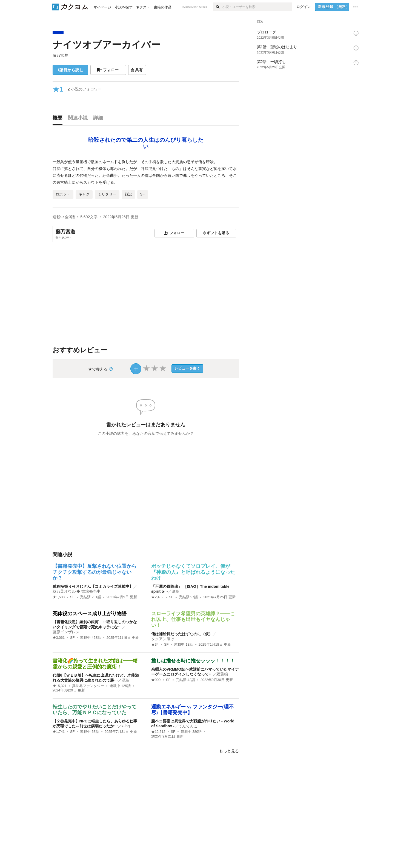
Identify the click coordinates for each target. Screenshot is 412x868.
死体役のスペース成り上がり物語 (90, 614)
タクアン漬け (163, 639)
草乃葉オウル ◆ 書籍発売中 (77, 591)
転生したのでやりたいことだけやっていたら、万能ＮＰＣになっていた (95, 710)
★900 (156, 680)
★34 (155, 645)
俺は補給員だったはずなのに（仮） (182, 634)
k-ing (126, 726)
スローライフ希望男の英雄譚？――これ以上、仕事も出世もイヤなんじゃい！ (193, 619)
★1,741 (59, 732)
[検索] (218, 7)
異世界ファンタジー (88, 686)
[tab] (59, 119)
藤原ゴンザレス (66, 632)
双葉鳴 (222, 674)
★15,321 (60, 686)
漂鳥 (176, 591)
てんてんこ (188, 726)
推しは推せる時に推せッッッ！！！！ (193, 661)
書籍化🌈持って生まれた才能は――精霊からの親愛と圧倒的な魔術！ (95, 664)
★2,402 (157, 597)
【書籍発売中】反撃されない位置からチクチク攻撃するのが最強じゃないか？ (95, 572)
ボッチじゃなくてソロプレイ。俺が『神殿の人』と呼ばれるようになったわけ (193, 572)
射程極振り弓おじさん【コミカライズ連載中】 (93, 586)
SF (72, 597)
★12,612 (158, 732)
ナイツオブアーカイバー (107, 45)
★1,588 (59, 597)
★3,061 (59, 638)
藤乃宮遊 (60, 55)
